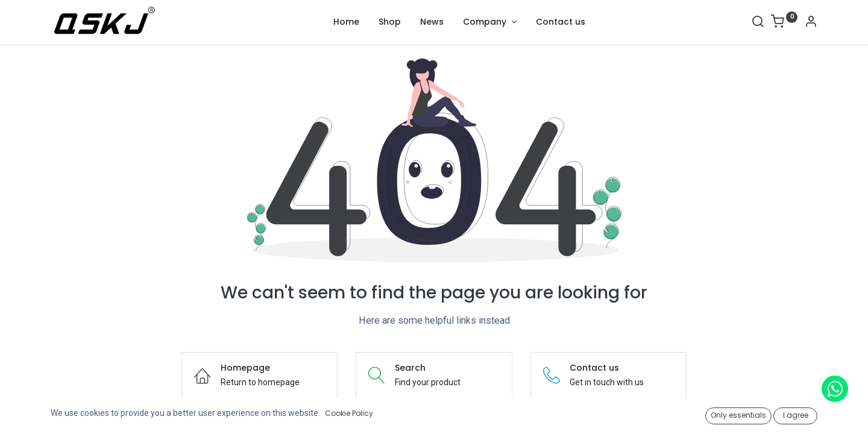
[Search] (758, 23)
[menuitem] (346, 22)
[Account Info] (811, 23)
